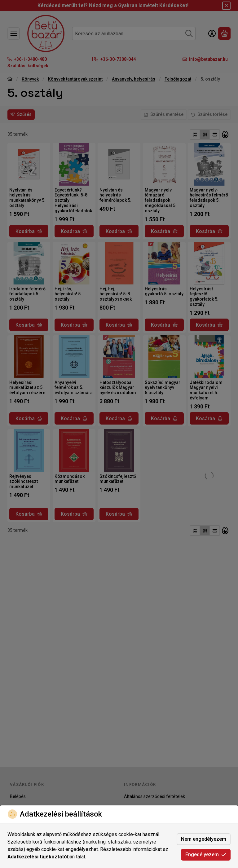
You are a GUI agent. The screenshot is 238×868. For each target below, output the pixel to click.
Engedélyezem (206, 855)
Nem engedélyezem (204, 839)
